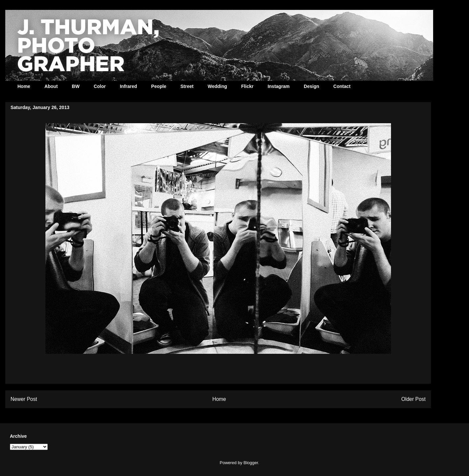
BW (76, 86)
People (159, 86)
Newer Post (24, 399)
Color (100, 86)
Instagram (279, 86)
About (51, 86)
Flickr (247, 86)
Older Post (413, 399)
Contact (342, 86)
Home (24, 86)
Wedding (217, 86)
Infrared (128, 86)
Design (312, 86)
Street (187, 86)
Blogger (251, 463)
